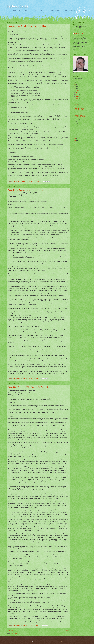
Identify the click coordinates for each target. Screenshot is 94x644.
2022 (75, 124)
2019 (75, 130)
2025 (75, 86)
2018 (75, 132)
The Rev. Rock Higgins (79, 34)
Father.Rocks (18, 6)
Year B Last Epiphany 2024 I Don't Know (26, 190)
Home (39, 631)
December (78, 90)
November (78, 92)
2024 (75, 89)
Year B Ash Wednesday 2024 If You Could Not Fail (30, 26)
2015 (75, 138)
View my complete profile (78, 51)
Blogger (61, 641)
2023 (75, 122)
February (77, 107)
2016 (75, 136)
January (77, 119)
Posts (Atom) (14, 634)
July (76, 101)
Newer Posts (10, 631)
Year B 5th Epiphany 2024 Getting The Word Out (29, 387)
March (77, 105)
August (77, 99)
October (77, 94)
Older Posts (67, 631)
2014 (75, 140)
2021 (75, 126)
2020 (75, 128)
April (77, 103)
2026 (75, 84)
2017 (75, 134)
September (78, 97)
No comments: (38, 181)
